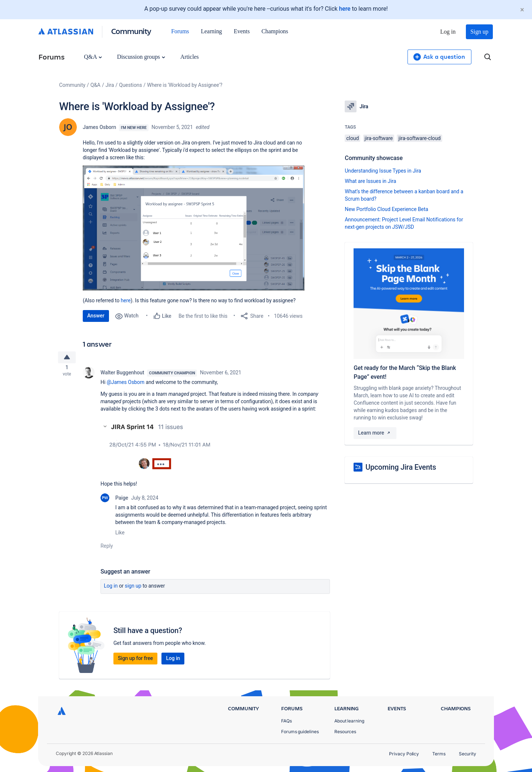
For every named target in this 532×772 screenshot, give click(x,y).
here (345, 9)
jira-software (379, 138)
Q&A (93, 57)
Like (120, 535)
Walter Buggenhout (122, 375)
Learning (212, 31)
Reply (107, 548)
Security (468, 754)
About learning (349, 721)
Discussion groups (141, 57)
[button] (194, 228)
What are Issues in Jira (370, 181)
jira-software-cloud (419, 138)
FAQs (287, 721)
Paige (122, 500)
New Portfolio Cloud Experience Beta (386, 209)
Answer (96, 316)
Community (131, 31)
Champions (275, 31)
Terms (439, 754)
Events (242, 31)
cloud (352, 138)
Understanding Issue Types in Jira (383, 171)
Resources (345, 732)
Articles (190, 57)
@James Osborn (126, 385)
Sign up (479, 32)
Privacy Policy (404, 754)
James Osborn (99, 127)
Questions (130, 85)
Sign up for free (135, 661)
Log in (448, 32)
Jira (110, 85)
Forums (180, 31)
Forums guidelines (300, 732)
